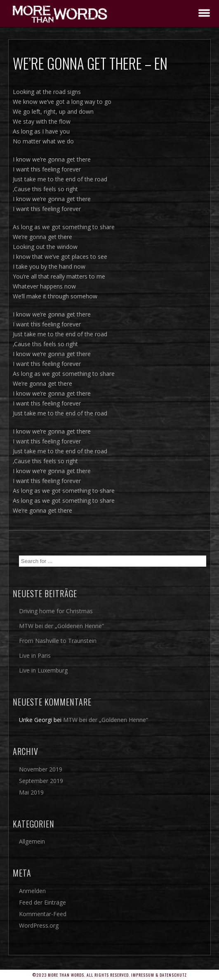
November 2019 (41, 769)
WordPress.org (39, 925)
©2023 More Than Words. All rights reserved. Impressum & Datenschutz (109, 975)
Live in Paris (35, 655)
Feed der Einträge (42, 902)
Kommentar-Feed (43, 914)
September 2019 (41, 781)
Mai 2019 (31, 792)
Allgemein (32, 841)
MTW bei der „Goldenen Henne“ (61, 626)
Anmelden (32, 891)
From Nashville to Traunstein (58, 641)
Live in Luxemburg (43, 670)
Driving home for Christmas (56, 611)
